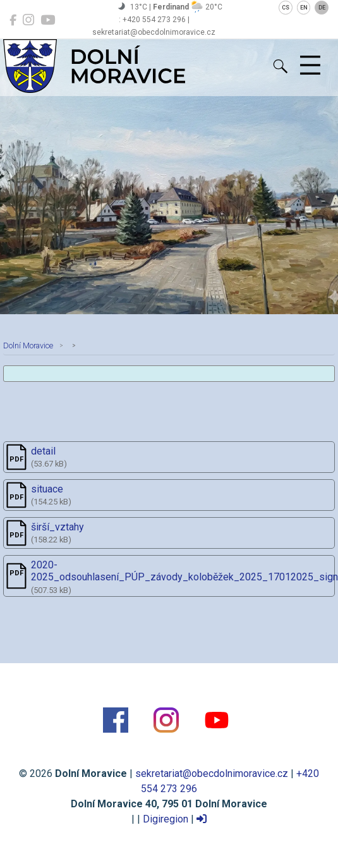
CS (286, 8)
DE (322, 8)
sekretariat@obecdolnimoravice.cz (212, 773)
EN (304, 8)
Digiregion (166, 819)
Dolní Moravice (28, 345)
